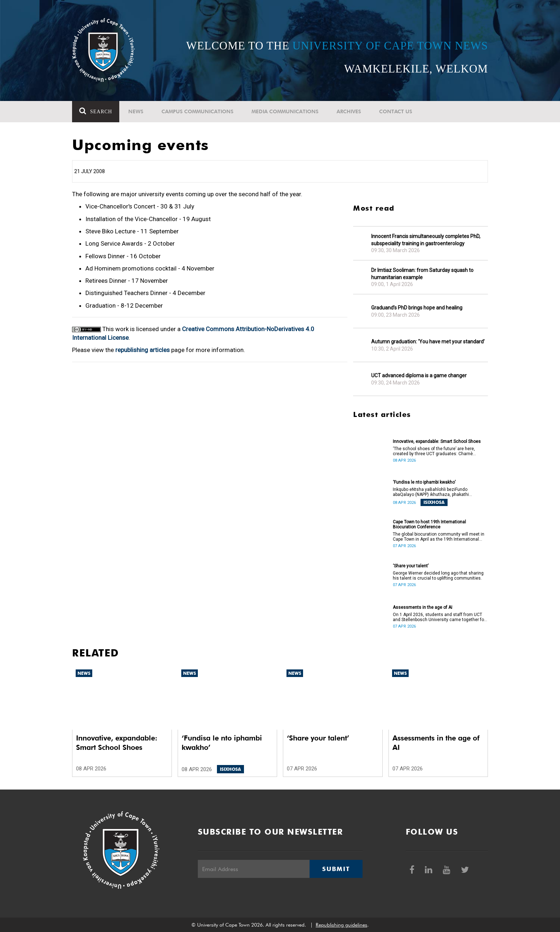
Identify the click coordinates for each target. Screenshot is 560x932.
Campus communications (197, 111)
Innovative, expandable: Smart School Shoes (437, 441)
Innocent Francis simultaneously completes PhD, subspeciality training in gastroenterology (426, 240)
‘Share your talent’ (411, 566)
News (136, 111)
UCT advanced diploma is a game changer (419, 375)
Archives (349, 111)
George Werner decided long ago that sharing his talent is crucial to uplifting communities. (438, 576)
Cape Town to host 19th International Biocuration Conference (429, 524)
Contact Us (396, 111)
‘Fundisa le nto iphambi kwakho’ (424, 482)
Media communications (285, 111)
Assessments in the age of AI (423, 607)
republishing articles (143, 350)
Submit (336, 869)
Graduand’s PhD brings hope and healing (417, 308)
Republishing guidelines (341, 925)
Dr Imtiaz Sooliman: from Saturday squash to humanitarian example (422, 274)
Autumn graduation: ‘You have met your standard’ (428, 342)
